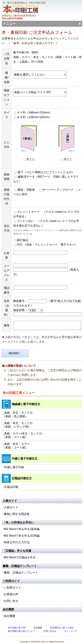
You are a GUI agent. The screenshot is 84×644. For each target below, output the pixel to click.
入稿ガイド (11, 504)
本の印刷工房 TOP (17, 625)
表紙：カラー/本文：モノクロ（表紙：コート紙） (22, 432)
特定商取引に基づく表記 (62, 625)
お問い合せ (11, 598)
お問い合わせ (50, 628)
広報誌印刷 (11, 484)
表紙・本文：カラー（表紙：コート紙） (16, 443)
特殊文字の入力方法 (17, 539)
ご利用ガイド (12, 585)
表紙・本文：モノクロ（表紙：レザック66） (17, 422)
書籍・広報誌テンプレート (21, 570)
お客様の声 (11, 591)
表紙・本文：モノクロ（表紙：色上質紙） (17, 411)
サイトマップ (71, 628)
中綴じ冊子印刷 (14, 464)
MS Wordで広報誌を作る (20, 554)
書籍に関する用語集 (17, 511)
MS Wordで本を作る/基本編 (22, 526)
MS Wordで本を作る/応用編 (22, 533)
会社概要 (10, 613)
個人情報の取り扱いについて (22, 628)
